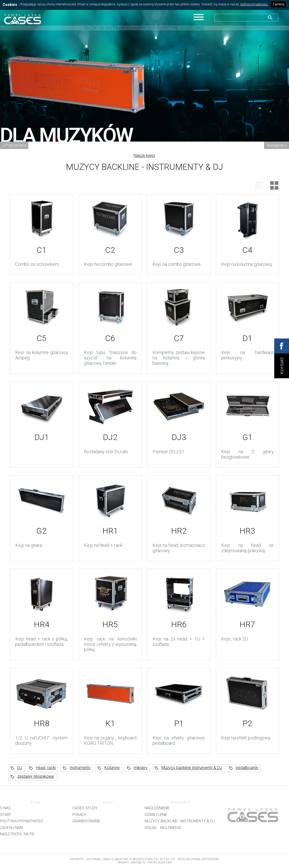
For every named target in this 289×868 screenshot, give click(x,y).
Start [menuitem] (6, 815)
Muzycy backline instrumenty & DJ (188, 768)
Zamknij (278, 4)
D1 (247, 338)
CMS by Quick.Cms (160, 863)
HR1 (110, 531)
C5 (42, 338)
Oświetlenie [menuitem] (156, 815)
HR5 (110, 624)
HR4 (42, 624)
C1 (42, 250)
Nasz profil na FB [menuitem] (17, 834)
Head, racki (43, 768)
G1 (247, 437)
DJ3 (179, 437)
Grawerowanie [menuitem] (86, 821)
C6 (110, 338)
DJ (16, 768)
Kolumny (109, 768)
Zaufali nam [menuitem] (11, 828)
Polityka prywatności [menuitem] (22, 821)
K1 (110, 723)
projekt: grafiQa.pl (132, 863)
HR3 (247, 531)
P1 (179, 723)
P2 (247, 723)
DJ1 (42, 437)
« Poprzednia (14, 145)
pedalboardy (244, 768)
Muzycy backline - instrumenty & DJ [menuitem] (180, 821)
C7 (179, 338)
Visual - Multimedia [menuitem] (163, 828)
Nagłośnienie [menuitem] (157, 808)
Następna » (277, 145)
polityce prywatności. (254, 4)
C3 (179, 250)
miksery (137, 768)
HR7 (247, 624)
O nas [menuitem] (5, 808)
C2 (110, 250)
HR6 (179, 624)
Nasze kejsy (144, 155)
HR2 (179, 531)
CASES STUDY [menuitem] (85, 808)
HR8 (42, 723)
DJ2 (110, 437)
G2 (42, 531)
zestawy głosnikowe (32, 777)
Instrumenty (77, 768)
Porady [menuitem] (79, 815)
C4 (247, 250)
